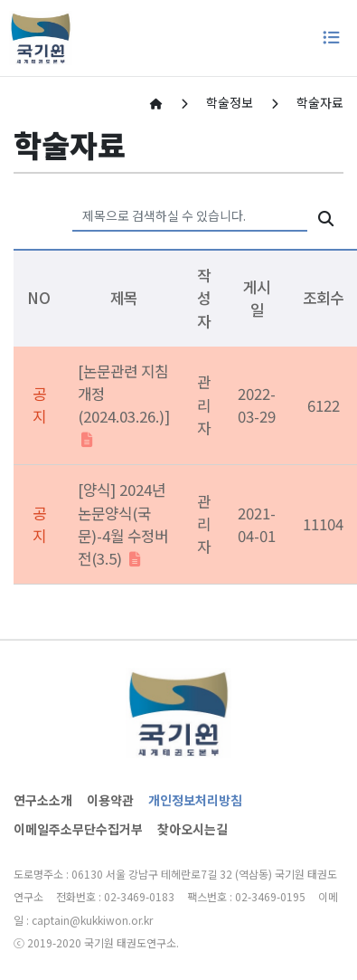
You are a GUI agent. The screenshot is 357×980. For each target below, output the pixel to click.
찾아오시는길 (193, 829)
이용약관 (110, 800)
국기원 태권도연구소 (130, 942)
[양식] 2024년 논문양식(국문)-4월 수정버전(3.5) (123, 524)
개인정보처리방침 (195, 800)
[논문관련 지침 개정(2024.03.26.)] (124, 405)
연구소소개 (43, 800)
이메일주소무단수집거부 (78, 829)
